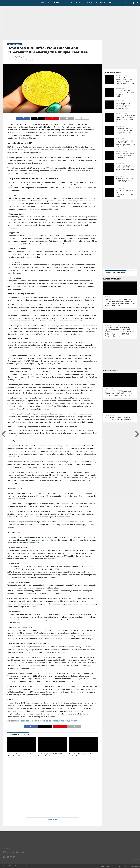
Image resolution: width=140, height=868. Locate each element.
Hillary (20, 57)
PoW (66, 721)
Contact (110, 866)
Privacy (118, 866)
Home (35, 3)
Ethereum (56, 721)
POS (63, 721)
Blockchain (68, 3)
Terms (125, 866)
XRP (76, 721)
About (102, 866)
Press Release (115, 3)
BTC (27, 721)
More (126, 3)
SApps (71, 721)
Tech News (45, 3)
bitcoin (23, 721)
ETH (50, 721)
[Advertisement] (70, 23)
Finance (90, 3)
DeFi (31, 721)
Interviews (101, 3)
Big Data (80, 3)
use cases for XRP (32, 543)
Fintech (56, 3)
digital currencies (41, 721)
